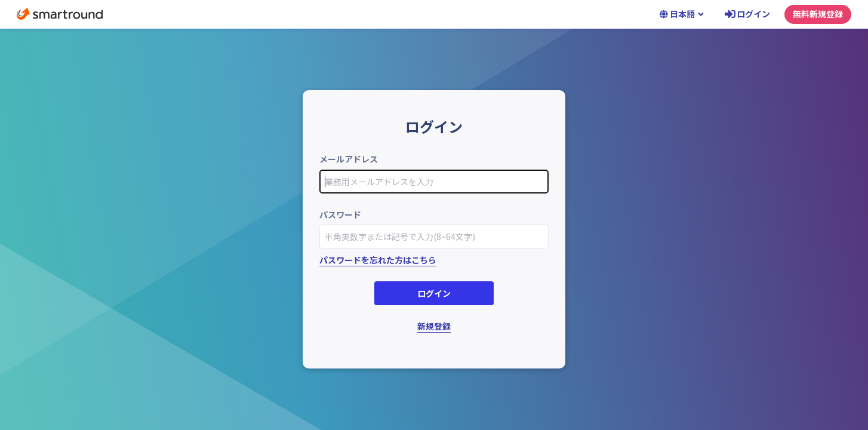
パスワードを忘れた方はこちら (378, 260)
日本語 (682, 14)
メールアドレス (349, 159)
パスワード (340, 214)
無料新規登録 (818, 14)
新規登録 (434, 326)
